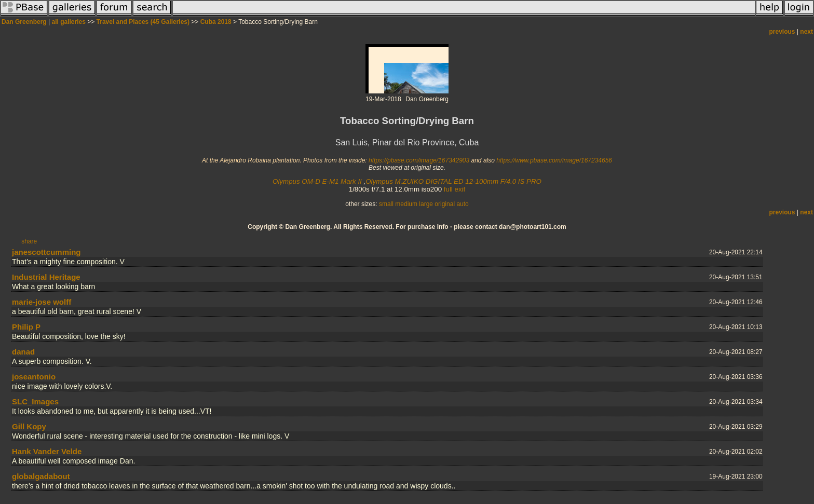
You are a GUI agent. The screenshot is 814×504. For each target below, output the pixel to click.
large (426, 204)
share (29, 241)
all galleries (69, 22)
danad (23, 352)
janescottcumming (46, 252)
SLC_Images (35, 401)
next (806, 32)
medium (406, 204)
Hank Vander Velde (47, 451)
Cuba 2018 (216, 22)
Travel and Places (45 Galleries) (143, 22)
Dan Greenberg (24, 22)
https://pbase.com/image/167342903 (419, 160)
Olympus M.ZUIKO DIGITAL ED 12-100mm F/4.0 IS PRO (453, 181)
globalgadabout (41, 476)
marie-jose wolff (42, 302)
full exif (455, 189)
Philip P (26, 327)
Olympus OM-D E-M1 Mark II (317, 181)
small (386, 204)
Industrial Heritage (46, 277)
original (445, 204)
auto (462, 204)
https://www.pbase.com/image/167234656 (554, 160)
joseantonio (34, 377)
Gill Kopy (29, 426)
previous (782, 32)
